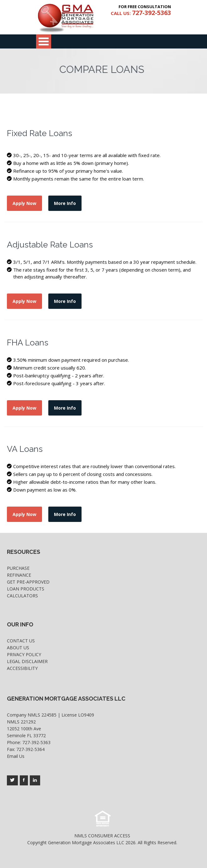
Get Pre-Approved (28, 582)
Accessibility (22, 668)
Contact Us (21, 641)
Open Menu (44, 41)
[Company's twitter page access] (12, 780)
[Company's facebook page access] (24, 780)
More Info (65, 203)
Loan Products (26, 589)
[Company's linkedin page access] (35, 780)
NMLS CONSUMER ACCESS (102, 836)
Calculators (22, 596)
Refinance (19, 575)
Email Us (16, 756)
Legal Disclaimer (27, 661)
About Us (18, 648)
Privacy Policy (24, 654)
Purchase (18, 568)
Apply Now (24, 203)
